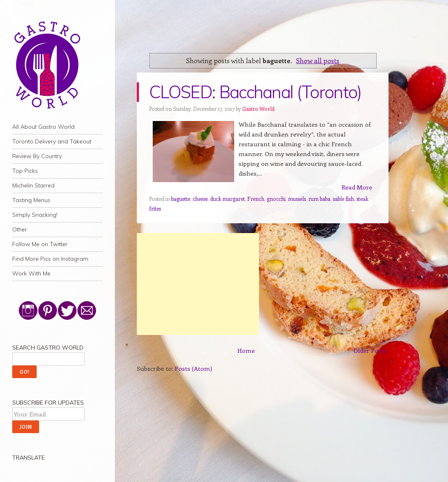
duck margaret (227, 199)
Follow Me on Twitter (40, 244)
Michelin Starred (33, 185)
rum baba (319, 199)
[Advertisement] (198, 284)
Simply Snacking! (35, 215)
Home (246, 350)
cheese (200, 199)
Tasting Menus (31, 200)
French (256, 199)
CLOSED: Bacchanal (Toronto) (255, 92)
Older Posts (370, 350)
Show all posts (318, 60)
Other (20, 229)
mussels (297, 199)
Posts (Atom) (193, 368)
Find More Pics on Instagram (50, 259)
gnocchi (276, 199)
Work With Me (31, 273)
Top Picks (25, 171)
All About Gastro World (43, 127)
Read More (357, 187)
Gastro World (258, 109)
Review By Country (37, 156)
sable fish (343, 199)
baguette (181, 199)
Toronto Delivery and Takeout (52, 141)
